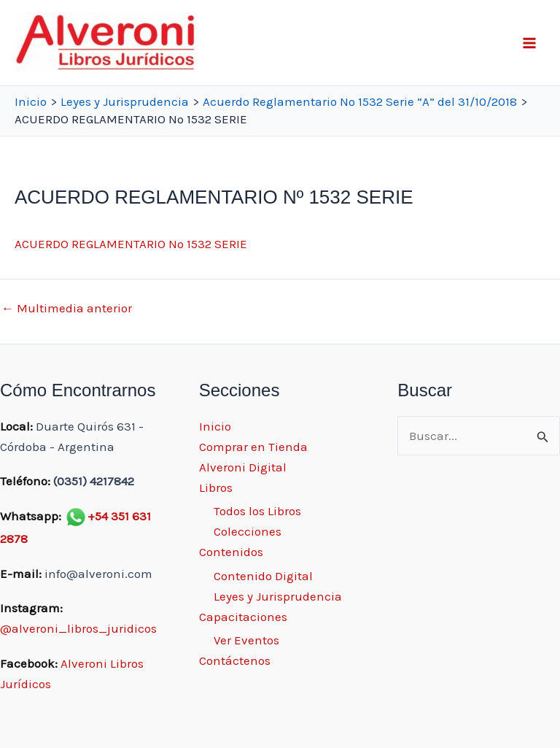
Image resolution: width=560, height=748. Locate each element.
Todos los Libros (257, 511)
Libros (216, 487)
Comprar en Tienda (253, 447)
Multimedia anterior (67, 308)
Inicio (215, 426)
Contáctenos (235, 660)
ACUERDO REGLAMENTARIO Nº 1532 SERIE (131, 244)
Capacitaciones (243, 617)
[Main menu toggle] (529, 43)
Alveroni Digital (243, 467)
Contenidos (231, 552)
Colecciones (248, 531)
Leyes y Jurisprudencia (278, 596)
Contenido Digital (263, 576)
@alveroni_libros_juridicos (78, 628)
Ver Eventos (246, 640)
